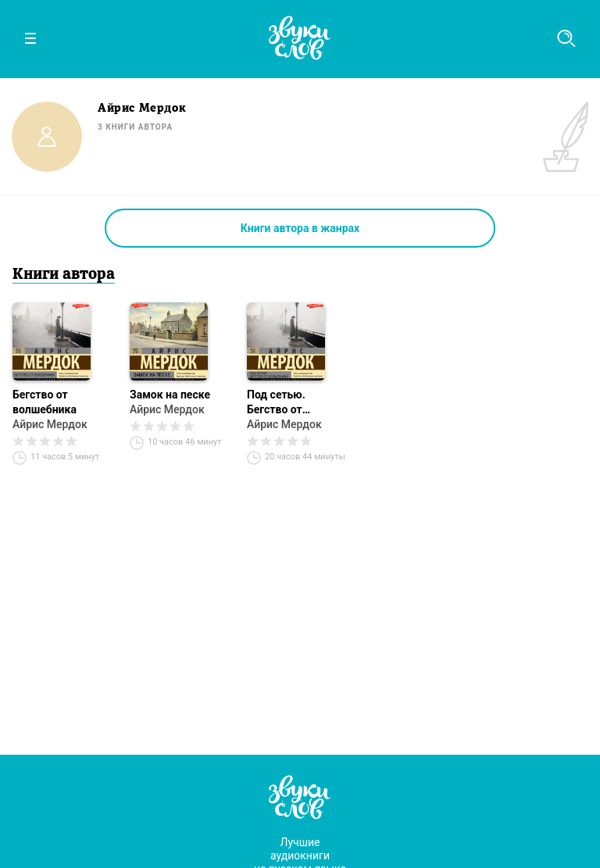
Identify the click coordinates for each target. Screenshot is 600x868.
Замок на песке (170, 395)
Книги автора (64, 275)
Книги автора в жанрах (300, 228)
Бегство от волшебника (45, 402)
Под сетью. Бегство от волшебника (279, 403)
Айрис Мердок (50, 424)
